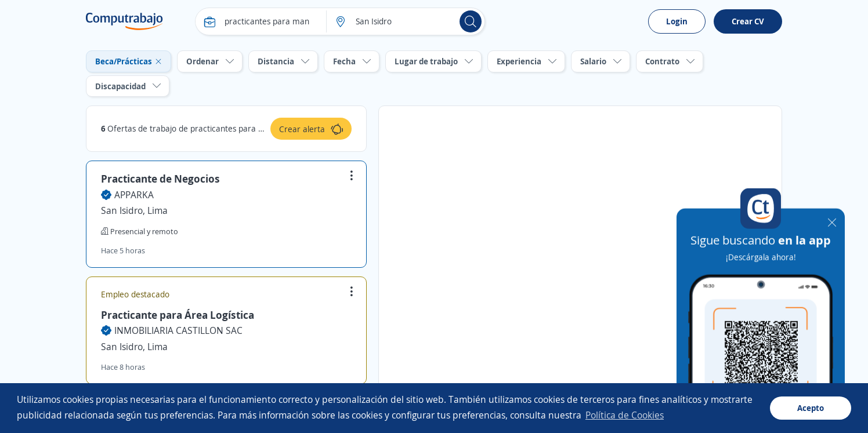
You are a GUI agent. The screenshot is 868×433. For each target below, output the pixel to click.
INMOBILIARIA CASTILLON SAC (178, 330)
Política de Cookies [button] (625, 415)
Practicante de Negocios (160, 179)
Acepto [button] (811, 408)
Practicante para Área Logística (178, 315)
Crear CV (748, 21)
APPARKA (134, 195)
